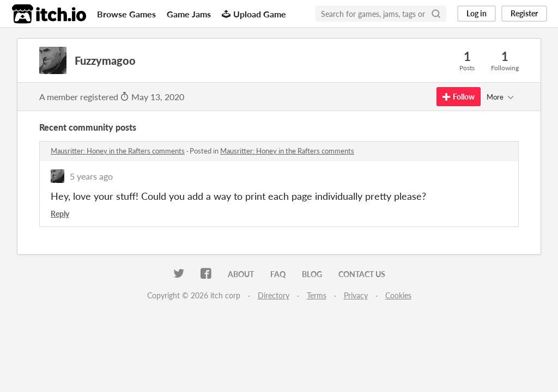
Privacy (356, 295)
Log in (477, 13)
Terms (317, 295)
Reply (60, 214)
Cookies (398, 295)
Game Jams (189, 14)
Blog (312, 274)
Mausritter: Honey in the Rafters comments (118, 151)
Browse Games (126, 14)
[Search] (436, 14)
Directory (274, 295)
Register (524, 13)
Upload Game (254, 14)
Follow (459, 97)
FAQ (278, 274)
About (241, 274)
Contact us (362, 274)
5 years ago (91, 176)
